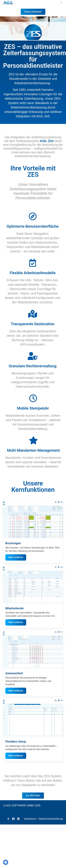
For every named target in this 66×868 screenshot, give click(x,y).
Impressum (30, 819)
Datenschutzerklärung (51, 819)
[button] (61, 2)
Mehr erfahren (16, 557)
